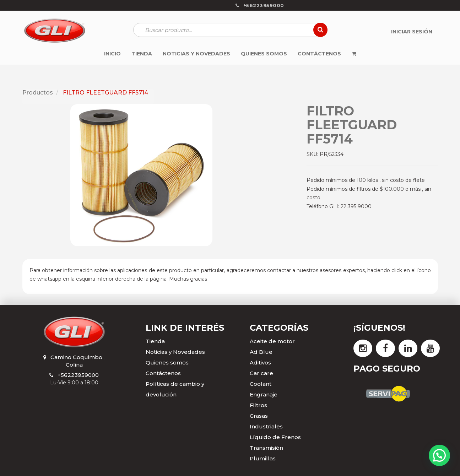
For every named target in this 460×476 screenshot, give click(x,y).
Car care (261, 373)
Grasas (259, 416)
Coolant (261, 384)
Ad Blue (261, 352)
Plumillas (263, 458)
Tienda (155, 341)
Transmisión (266, 448)
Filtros (258, 405)
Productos (38, 93)
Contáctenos (163, 373)
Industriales (266, 426)
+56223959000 (78, 375)
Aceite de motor (272, 341)
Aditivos (260, 363)
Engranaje (264, 394)
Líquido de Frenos (275, 437)
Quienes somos (167, 363)
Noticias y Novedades (175, 352)
